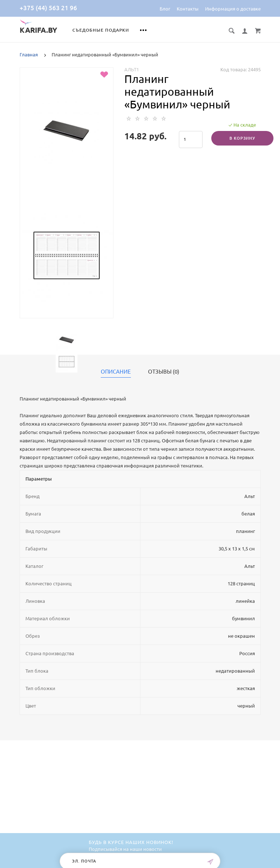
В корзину (242, 138)
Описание (116, 372)
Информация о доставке (233, 9)
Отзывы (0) (164, 372)
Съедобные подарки (101, 30)
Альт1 (132, 69)
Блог (165, 9)
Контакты (188, 9)
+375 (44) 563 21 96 (48, 8)
